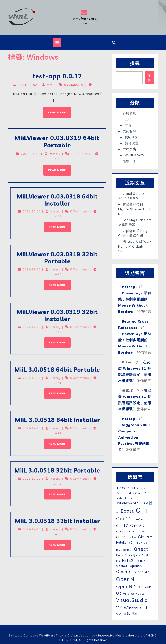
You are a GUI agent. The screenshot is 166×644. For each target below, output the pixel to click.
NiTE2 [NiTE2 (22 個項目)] (128, 560)
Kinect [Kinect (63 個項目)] (141, 549)
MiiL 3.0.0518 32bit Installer (30, 532)
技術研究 (132, 137)
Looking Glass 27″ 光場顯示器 (135, 222)
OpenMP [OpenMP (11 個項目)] (142, 572)
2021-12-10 (32, 154)
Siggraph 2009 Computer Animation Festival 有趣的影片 (134, 437)
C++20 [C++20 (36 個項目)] (137, 525)
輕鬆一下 (129, 161)
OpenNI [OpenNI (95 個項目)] (126, 579)
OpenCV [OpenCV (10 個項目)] (136, 566)
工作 (128, 119)
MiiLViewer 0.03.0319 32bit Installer (30, 327)
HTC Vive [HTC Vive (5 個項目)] (141, 543)
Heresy (55, 154)
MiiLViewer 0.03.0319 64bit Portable (57, 142)
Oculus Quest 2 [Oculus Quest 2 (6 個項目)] (135, 493)
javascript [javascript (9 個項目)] (124, 550)
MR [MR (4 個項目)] (118, 561)
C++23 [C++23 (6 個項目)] (121, 531)
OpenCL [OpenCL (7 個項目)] (122, 566)
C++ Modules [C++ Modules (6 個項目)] (136, 531)
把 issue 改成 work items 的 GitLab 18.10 (135, 246)
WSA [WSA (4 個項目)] (119, 614)
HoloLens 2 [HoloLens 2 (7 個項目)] (124, 543)
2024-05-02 (29, 85)
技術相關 (129, 131)
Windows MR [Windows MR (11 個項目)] (127, 503)
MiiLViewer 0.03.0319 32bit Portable (30, 269)
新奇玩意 (132, 143)
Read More (55, 110)
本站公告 (129, 149)
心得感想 (129, 113)
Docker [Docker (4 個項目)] (132, 538)
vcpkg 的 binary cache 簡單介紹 (133, 233)
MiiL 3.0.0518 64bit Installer (30, 431)
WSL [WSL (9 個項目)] (127, 614)
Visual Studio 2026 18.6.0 (131, 196)
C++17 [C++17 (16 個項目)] (122, 526)
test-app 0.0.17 (57, 77)
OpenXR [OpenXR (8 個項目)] (145, 587)
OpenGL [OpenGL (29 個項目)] (124, 571)
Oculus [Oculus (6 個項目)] (140, 561)
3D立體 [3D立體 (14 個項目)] (146, 503)
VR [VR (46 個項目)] (119, 607)
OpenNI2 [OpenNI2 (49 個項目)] (127, 586)
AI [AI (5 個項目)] (117, 512)
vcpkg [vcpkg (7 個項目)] (140, 593)
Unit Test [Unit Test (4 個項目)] (129, 594)
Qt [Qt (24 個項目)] (119, 593)
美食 (128, 125)
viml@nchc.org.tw (85, 17)
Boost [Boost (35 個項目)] (127, 511)
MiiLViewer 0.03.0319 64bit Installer (30, 211)
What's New (134, 155)
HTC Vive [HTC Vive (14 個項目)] (139, 488)
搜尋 (135, 63)
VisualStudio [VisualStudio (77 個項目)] (132, 600)
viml (51, 85)
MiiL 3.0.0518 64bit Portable (30, 381)
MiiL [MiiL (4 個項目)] (148, 555)
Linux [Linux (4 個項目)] (120, 555)
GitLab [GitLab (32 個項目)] (145, 537)
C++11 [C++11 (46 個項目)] (124, 518)
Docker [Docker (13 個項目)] (123, 488)
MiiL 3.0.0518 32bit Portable (30, 482)
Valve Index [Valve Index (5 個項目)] (124, 498)
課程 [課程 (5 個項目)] (135, 614)
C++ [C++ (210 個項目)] (142, 510)
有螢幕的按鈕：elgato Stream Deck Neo (135, 209)
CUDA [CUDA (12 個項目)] (121, 537)
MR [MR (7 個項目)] (119, 493)
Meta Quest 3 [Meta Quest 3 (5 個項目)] (134, 555)
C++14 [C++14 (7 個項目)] (138, 519)
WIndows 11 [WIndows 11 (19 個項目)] (136, 608)
